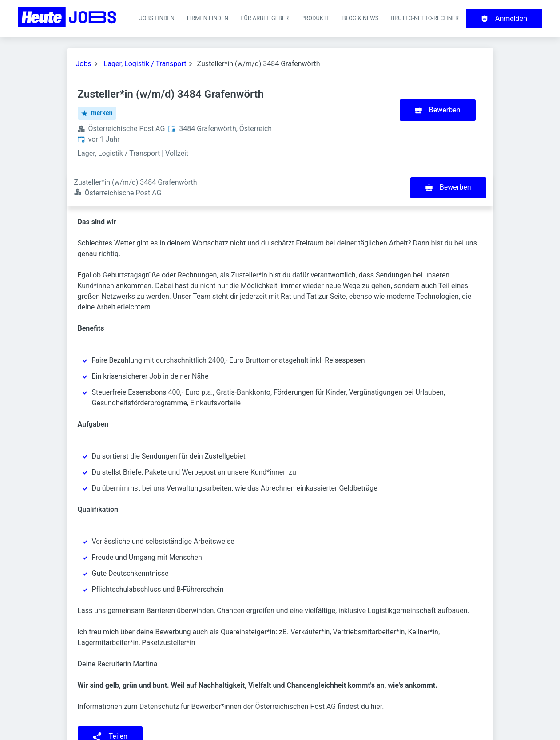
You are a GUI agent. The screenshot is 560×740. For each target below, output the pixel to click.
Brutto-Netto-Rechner (425, 18)
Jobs (84, 64)
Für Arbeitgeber (265, 18)
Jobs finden (157, 18)
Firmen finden (208, 18)
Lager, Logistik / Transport (145, 64)
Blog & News (361, 18)
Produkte (315, 18)
